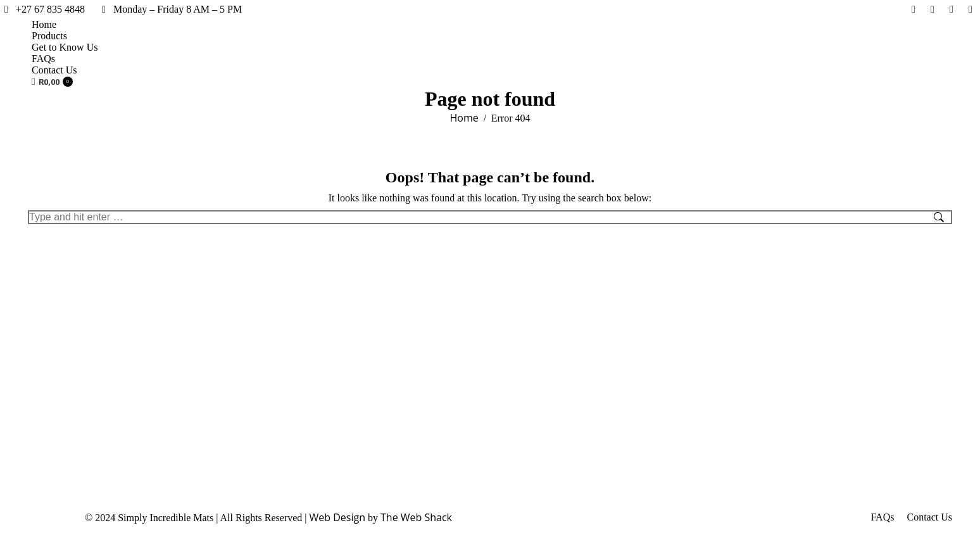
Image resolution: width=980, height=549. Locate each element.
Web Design (337, 517)
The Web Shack (416, 517)
